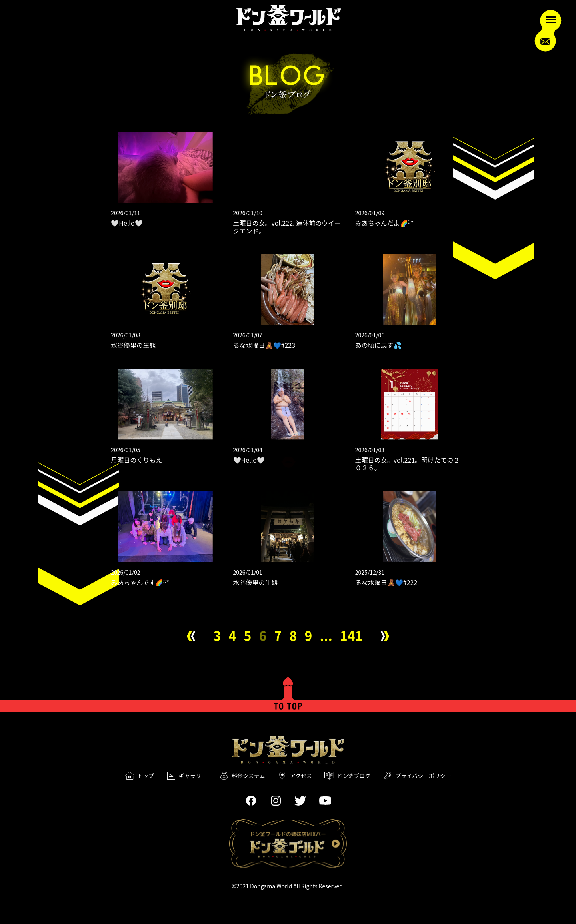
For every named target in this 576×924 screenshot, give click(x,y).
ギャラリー (193, 776)
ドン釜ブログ (354, 776)
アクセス (301, 776)
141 (351, 635)
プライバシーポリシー (423, 776)
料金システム (248, 776)
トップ (146, 776)
